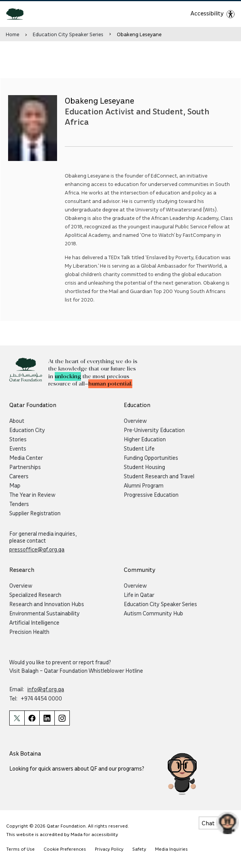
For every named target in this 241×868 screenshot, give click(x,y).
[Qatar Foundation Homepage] (18, 13)
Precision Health (29, 632)
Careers (19, 476)
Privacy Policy (109, 849)
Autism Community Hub (153, 613)
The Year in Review (32, 494)
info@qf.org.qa (46, 689)
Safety (139, 849)
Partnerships (25, 467)
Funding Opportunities (151, 457)
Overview (135, 421)
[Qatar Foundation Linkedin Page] (47, 718)
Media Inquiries (171, 849)
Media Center (26, 457)
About (17, 421)
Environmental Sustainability (45, 613)
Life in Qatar (139, 595)
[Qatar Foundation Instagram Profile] (62, 718)
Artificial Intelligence (34, 622)
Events (18, 448)
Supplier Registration (35, 513)
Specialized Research (35, 595)
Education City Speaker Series (68, 34)
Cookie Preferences (65, 849)
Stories (18, 439)
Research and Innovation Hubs (47, 604)
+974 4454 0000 (41, 698)
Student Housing (144, 467)
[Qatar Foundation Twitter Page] (17, 718)
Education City (27, 430)
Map (15, 485)
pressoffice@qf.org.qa (37, 549)
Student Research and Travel (159, 476)
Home (13, 34)
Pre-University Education (154, 430)
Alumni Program (144, 485)
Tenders (19, 504)
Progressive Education (151, 494)
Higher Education (145, 439)
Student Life (139, 448)
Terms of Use (20, 849)
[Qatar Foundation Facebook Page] (32, 718)
